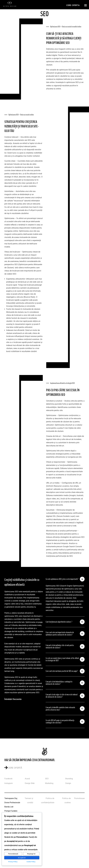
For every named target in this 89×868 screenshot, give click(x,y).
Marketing (49, 783)
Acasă (27, 779)
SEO (47, 779)
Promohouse (79, 798)
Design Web (30, 783)
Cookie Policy (31, 862)
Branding (69, 779)
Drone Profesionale (12, 803)
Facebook (8, 779)
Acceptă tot (22, 858)
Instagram (9, 783)
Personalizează (13, 854)
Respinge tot (31, 854)
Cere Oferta (73, 5)
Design (68, 783)
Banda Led (9, 807)
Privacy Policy (13, 862)
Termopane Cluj (11, 798)
